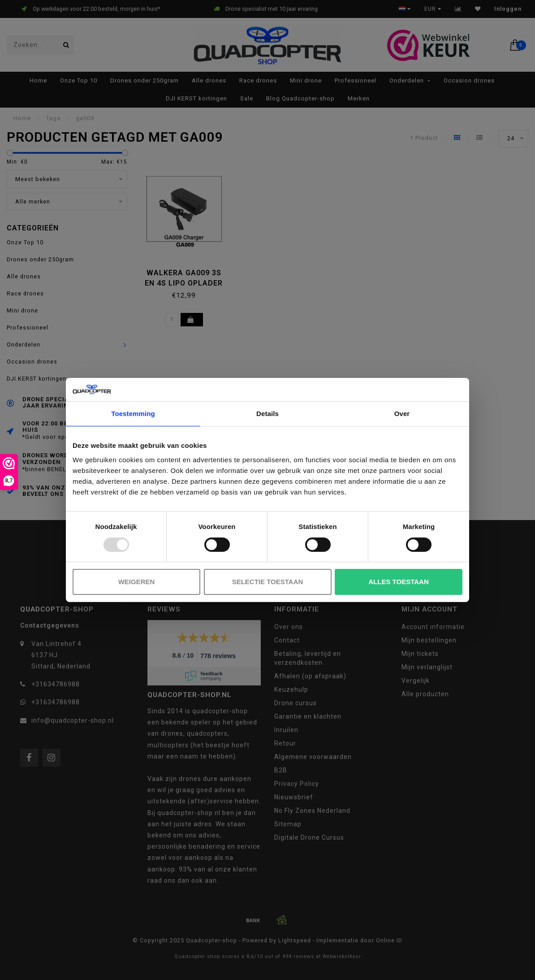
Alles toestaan (398, 582)
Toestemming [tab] (133, 414)
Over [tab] (402, 414)
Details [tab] (267, 414)
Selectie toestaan (268, 582)
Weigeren (137, 582)
